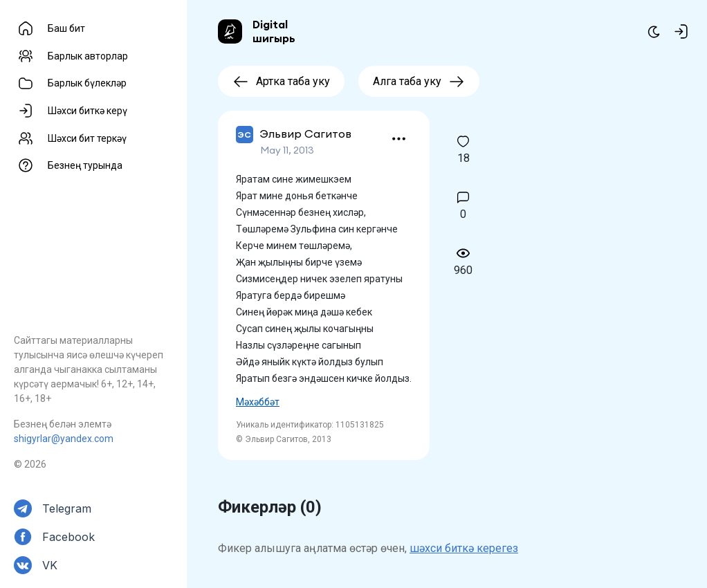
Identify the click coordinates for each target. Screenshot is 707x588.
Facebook (68, 537)
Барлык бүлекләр (87, 83)
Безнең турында (85, 165)
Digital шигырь (274, 31)
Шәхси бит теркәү (87, 138)
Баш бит (66, 28)
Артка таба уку (281, 81)
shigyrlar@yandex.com (64, 439)
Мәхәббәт (258, 402)
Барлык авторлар (88, 56)
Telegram (67, 508)
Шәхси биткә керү (88, 111)
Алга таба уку (419, 81)
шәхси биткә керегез (464, 548)
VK (50, 565)
